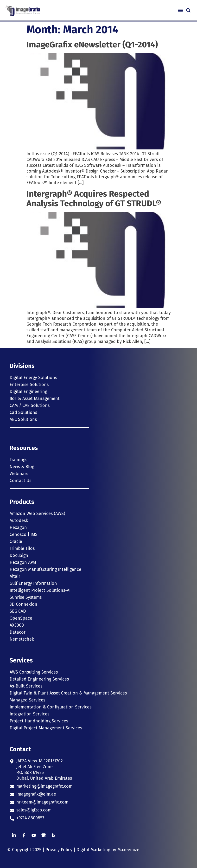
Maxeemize (128, 850)
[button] (180, 10)
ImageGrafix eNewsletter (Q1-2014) (92, 45)
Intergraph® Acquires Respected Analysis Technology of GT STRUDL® (94, 199)
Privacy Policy (59, 850)
